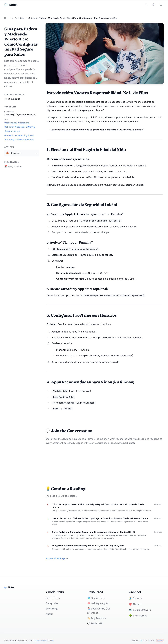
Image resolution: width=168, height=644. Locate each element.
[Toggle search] (146, 5)
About (49, 614)
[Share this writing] (22, 153)
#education (21, 127)
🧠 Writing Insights (98, 603)
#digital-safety (12, 131)
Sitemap (135, 640)
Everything (52, 609)
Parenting (19, 18)
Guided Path (53, 598)
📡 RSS (143, 640)
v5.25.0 (160, 640)
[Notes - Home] (11, 5)
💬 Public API (95, 623)
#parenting (24, 123)
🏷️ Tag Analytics (97, 618)
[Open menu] (161, 5)
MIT (53, 640)
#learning (9, 140)
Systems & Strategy (26, 115)
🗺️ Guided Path (96, 598)
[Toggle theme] (153, 5)
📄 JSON (151, 640)
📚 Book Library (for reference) (99, 611)
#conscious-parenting (16, 135)
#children (9, 127)
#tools (31, 135)
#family (31, 127)
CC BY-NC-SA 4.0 (40, 640)
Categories (52, 603)
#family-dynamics (24, 140)
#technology (11, 123)
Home (7, 18)
